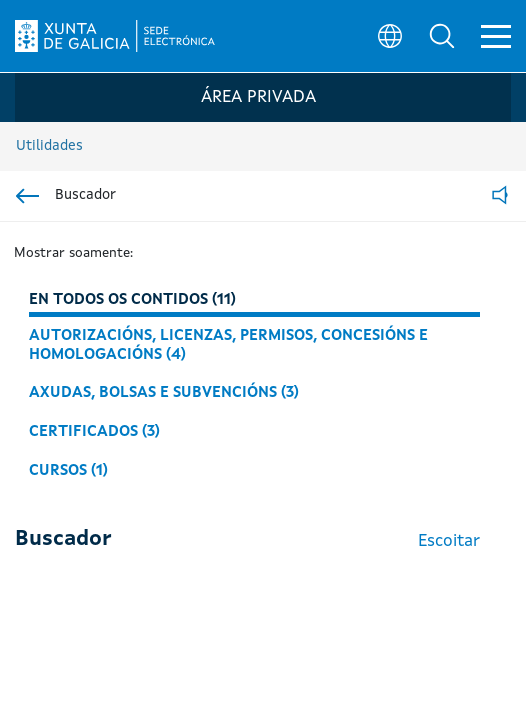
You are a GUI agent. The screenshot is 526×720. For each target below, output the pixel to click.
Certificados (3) (94, 432)
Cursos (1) (68, 471)
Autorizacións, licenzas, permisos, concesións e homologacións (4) (228, 345)
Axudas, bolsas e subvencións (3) (164, 393)
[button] (442, 36)
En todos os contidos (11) (132, 300)
